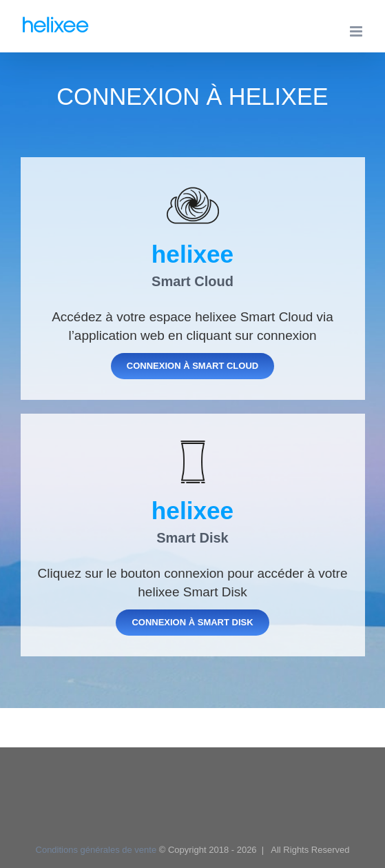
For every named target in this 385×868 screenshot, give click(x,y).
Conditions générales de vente (96, 850)
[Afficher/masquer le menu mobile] (357, 31)
